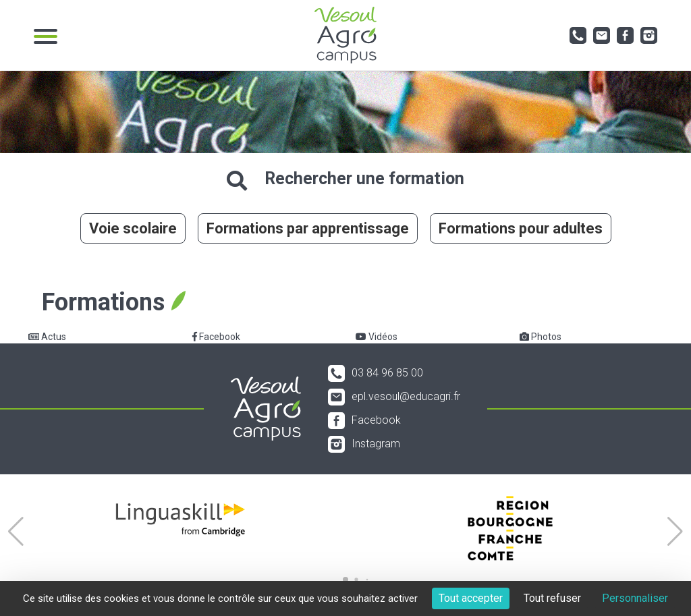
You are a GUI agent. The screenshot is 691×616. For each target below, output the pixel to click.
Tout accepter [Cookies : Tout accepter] (471, 598)
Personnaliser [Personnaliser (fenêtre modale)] (635, 598)
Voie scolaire (133, 228)
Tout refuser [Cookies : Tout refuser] (552, 598)
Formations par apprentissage (308, 228)
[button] (16, 532)
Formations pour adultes (521, 228)
